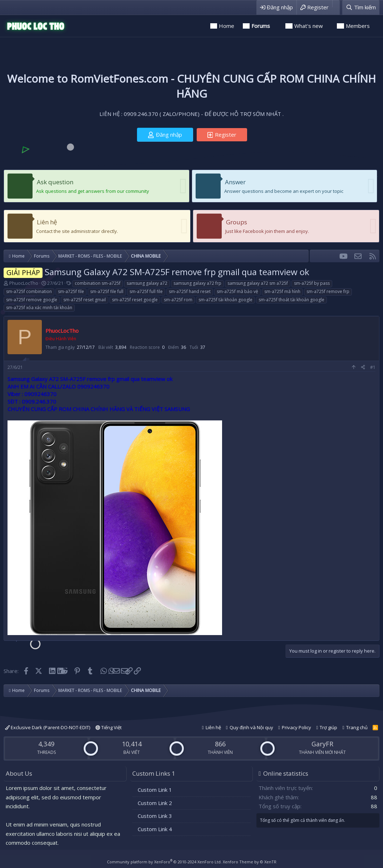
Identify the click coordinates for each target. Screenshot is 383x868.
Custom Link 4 (155, 829)
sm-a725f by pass (312, 283)
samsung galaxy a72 (147, 283)
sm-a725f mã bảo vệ (237, 291)
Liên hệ (47, 222)
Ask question (55, 182)
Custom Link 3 (155, 816)
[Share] (363, 368)
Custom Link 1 (155, 790)
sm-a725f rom (178, 300)
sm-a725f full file (146, 291)
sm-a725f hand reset (190, 291)
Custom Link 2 (155, 803)
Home (227, 26)
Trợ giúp (328, 727)
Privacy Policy (296, 727)
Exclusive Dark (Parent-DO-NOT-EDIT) (48, 727)
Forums (261, 26)
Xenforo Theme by (250, 862)
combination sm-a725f (98, 283)
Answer (235, 182)
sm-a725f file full (107, 291)
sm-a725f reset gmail (85, 300)
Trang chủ (357, 727)
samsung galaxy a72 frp (197, 283)
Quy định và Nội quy (251, 727)
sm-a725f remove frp (328, 291)
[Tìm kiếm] (361, 7)
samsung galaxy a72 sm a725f (258, 283)
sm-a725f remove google (32, 300)
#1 (373, 367)
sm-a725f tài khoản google (225, 300)
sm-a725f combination (29, 291)
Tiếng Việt (109, 727)
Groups (237, 222)
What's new (309, 26)
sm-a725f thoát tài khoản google (291, 300)
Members (358, 26)
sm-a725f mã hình (282, 291)
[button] (276, 26)
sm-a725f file (71, 291)
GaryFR (322, 744)
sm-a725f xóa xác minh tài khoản (39, 308)
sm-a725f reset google (135, 300)
